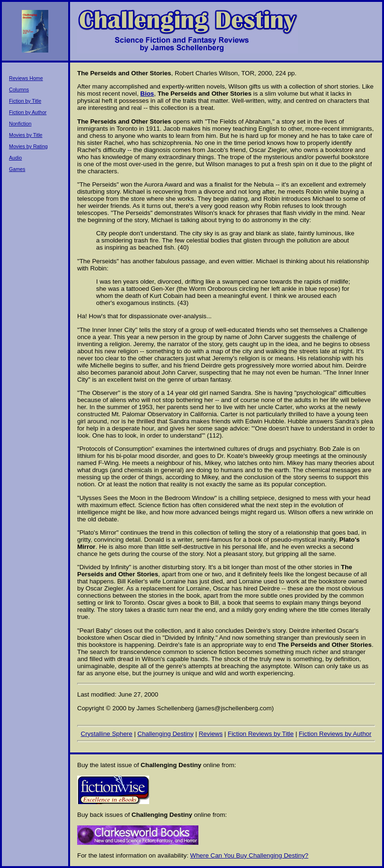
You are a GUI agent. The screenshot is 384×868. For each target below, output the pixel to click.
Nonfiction (20, 124)
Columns (19, 89)
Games (17, 169)
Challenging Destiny (165, 734)
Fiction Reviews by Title (261, 734)
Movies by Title (26, 135)
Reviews (211, 734)
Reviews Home (26, 78)
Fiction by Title (25, 101)
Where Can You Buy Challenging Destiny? (250, 855)
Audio (15, 158)
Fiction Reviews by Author (335, 734)
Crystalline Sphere (107, 734)
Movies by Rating (28, 146)
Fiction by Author (28, 112)
